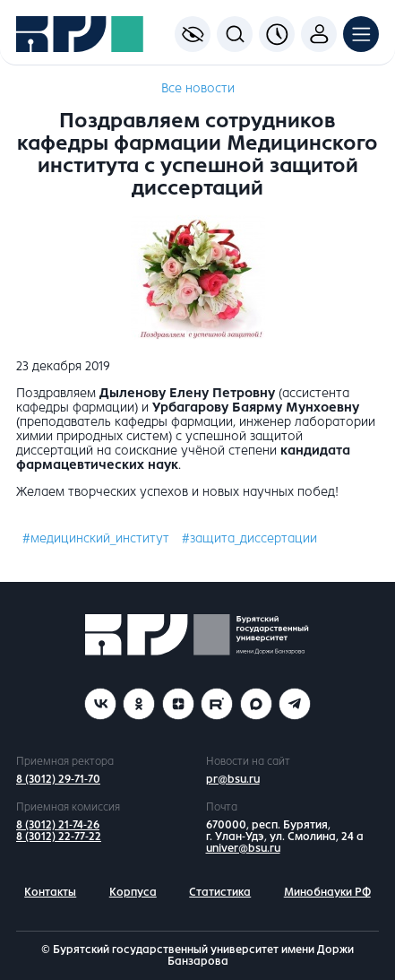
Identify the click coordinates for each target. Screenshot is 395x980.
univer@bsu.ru (243, 848)
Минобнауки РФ (327, 892)
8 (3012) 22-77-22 (59, 837)
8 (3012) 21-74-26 (58, 825)
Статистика (220, 892)
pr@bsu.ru (233, 779)
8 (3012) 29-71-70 (58, 779)
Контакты (50, 892)
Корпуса (133, 892)
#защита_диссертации (249, 538)
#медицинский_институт (96, 538)
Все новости (198, 88)
